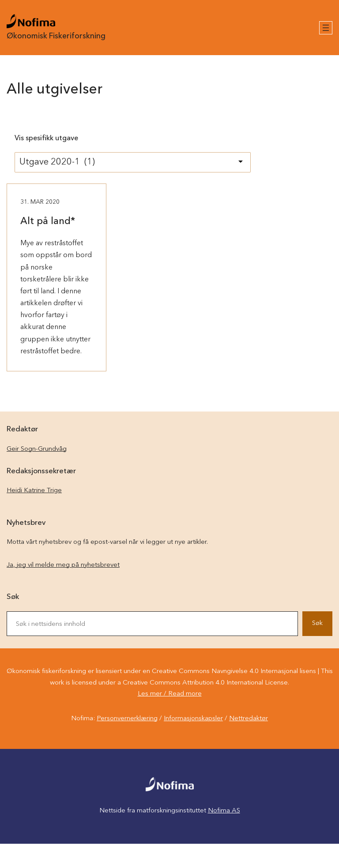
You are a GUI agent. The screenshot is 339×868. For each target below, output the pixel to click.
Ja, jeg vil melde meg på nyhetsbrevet (63, 565)
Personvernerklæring (127, 719)
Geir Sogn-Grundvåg (37, 449)
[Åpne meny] (326, 28)
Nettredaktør (249, 719)
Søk (317, 623)
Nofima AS (224, 811)
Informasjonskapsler (193, 719)
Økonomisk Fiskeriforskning (56, 36)
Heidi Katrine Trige (34, 491)
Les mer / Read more (170, 694)
